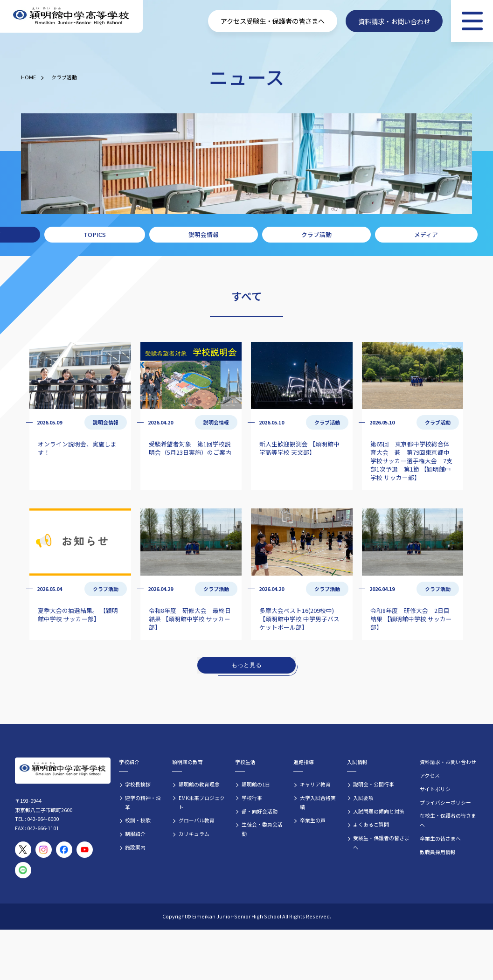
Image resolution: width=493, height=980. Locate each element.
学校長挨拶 (138, 784)
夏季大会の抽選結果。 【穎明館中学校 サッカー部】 (78, 615)
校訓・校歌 (138, 820)
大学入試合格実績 (318, 802)
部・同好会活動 (260, 811)
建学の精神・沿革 (143, 802)
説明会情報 (204, 234)
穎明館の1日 (256, 784)
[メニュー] (472, 21)
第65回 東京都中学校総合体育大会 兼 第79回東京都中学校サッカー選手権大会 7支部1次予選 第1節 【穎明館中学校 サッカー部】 (411, 461)
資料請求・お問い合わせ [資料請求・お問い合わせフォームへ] (394, 21)
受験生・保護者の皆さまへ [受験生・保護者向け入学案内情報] (285, 21)
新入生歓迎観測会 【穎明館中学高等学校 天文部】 (299, 448)
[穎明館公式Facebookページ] (64, 850)
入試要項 (363, 798)
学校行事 (252, 798)
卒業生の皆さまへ (440, 838)
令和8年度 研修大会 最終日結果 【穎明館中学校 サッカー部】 (190, 619)
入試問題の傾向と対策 (379, 811)
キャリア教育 (315, 784)
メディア (426, 234)
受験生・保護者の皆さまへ (381, 842)
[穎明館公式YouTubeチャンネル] (85, 850)
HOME (28, 77)
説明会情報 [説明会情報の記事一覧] (106, 422)
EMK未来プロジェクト (202, 802)
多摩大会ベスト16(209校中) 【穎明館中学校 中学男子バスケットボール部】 (299, 619)
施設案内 (135, 847)
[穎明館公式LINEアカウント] (23, 870)
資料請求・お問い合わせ (448, 762)
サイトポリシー (438, 789)
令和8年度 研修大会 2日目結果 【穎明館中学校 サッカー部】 (411, 619)
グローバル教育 (197, 820)
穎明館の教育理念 (199, 784)
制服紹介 (135, 834)
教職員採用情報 (438, 852)
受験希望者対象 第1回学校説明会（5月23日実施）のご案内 (190, 448)
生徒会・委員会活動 (262, 829)
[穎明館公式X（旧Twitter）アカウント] (23, 850)
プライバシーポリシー (445, 802)
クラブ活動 (64, 77)
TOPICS (95, 234)
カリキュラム (194, 834)
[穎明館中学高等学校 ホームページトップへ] (71, 17)
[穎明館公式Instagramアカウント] (44, 850)
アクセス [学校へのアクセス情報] (233, 21)
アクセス (430, 775)
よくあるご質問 (371, 824)
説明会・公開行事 (374, 784)
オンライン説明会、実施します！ (77, 448)
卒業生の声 (313, 820)
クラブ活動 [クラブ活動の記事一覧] (327, 422)
